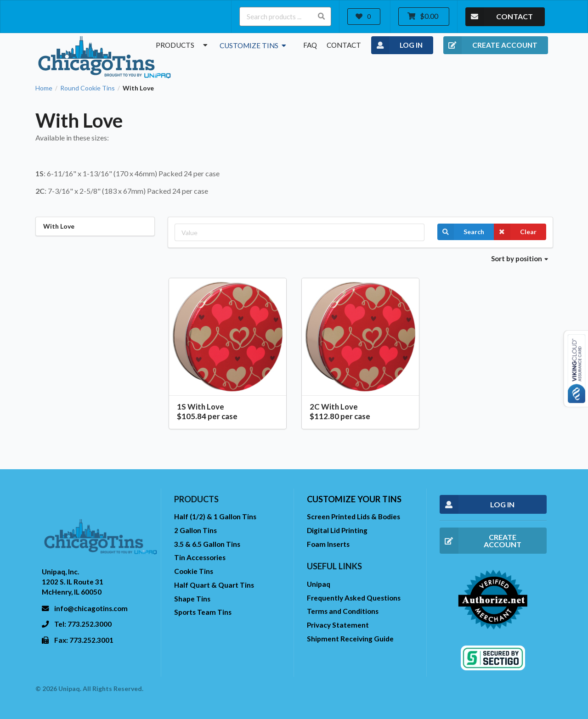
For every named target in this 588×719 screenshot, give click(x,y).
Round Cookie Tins (88, 88)
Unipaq (319, 584)
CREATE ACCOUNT (490, 45)
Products (183, 45)
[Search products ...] (285, 17)
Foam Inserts (328, 544)
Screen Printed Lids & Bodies (353, 517)
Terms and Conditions (343, 611)
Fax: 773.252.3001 (84, 640)
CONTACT (499, 17)
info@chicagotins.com (91, 608)
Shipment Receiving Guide (350, 639)
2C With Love (334, 407)
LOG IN (397, 45)
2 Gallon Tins (195, 530)
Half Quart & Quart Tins (214, 585)
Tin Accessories (200, 557)
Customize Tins (254, 45)
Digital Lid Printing (337, 530)
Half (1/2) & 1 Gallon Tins (215, 517)
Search (461, 232)
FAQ (310, 45)
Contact (344, 45)
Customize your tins (354, 499)
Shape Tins (192, 599)
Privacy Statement (338, 625)
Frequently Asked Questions (354, 598)
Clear (515, 232)
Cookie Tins (194, 571)
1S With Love (201, 407)
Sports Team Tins (203, 612)
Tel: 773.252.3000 (83, 624)
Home (44, 88)
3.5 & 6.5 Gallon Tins (207, 544)
